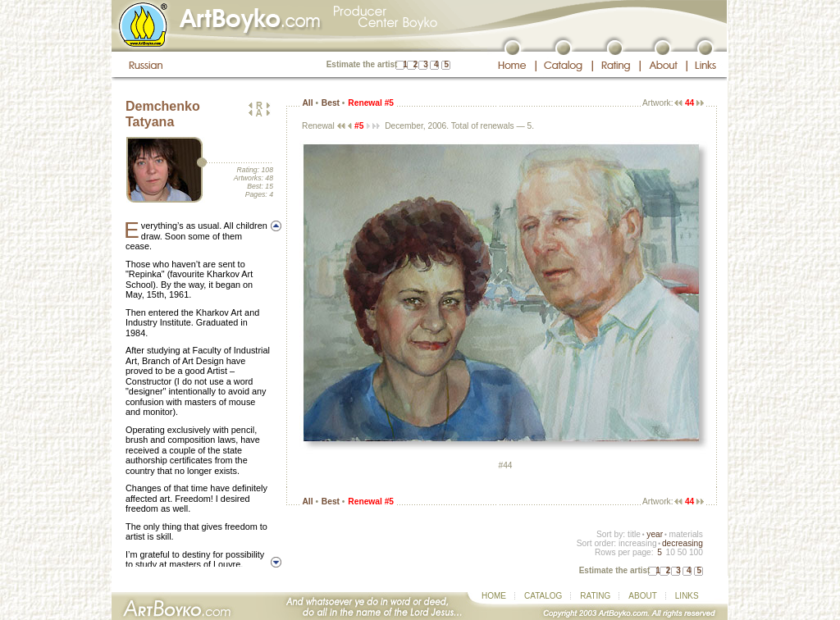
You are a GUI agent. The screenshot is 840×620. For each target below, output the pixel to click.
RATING (595, 596)
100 (696, 552)
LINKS (687, 596)
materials (686, 534)
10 (670, 552)
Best (331, 103)
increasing (638, 543)
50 (682, 552)
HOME (494, 596)
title (634, 534)
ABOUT (642, 596)
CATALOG (543, 596)
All (307, 103)
